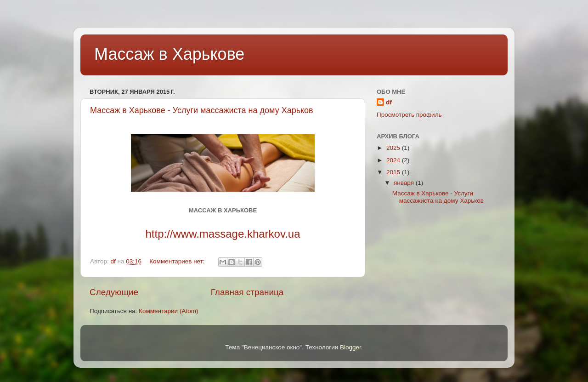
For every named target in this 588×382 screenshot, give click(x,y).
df (389, 102)
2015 (394, 172)
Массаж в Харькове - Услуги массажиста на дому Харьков (202, 110)
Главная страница (247, 292)
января (405, 183)
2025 (394, 148)
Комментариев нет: (178, 261)
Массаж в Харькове (169, 54)
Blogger (351, 347)
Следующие (114, 292)
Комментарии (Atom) (168, 311)
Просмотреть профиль (409, 115)
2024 (394, 160)
